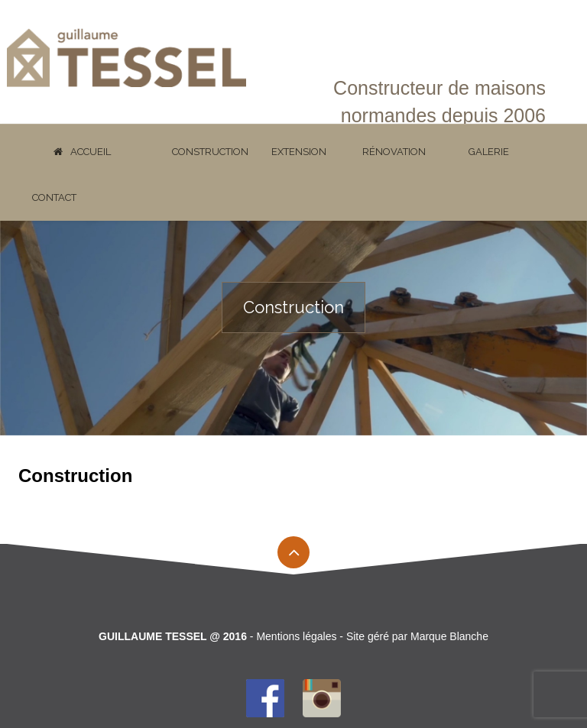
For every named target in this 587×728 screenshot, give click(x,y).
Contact (54, 197)
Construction (210, 152)
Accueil (82, 152)
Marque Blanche (449, 636)
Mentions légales (296, 636)
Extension (299, 152)
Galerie (489, 152)
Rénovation (394, 152)
